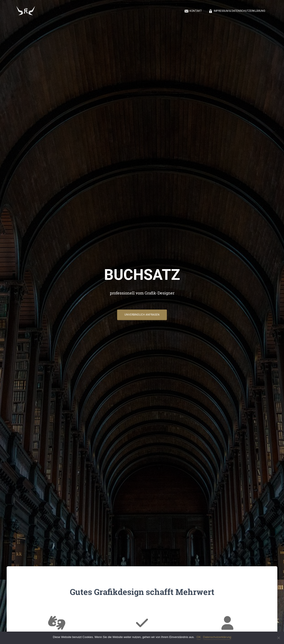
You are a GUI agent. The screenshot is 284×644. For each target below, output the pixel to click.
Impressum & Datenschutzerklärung (237, 11)
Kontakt (193, 11)
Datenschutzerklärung (217, 637)
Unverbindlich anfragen (142, 316)
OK (199, 637)
